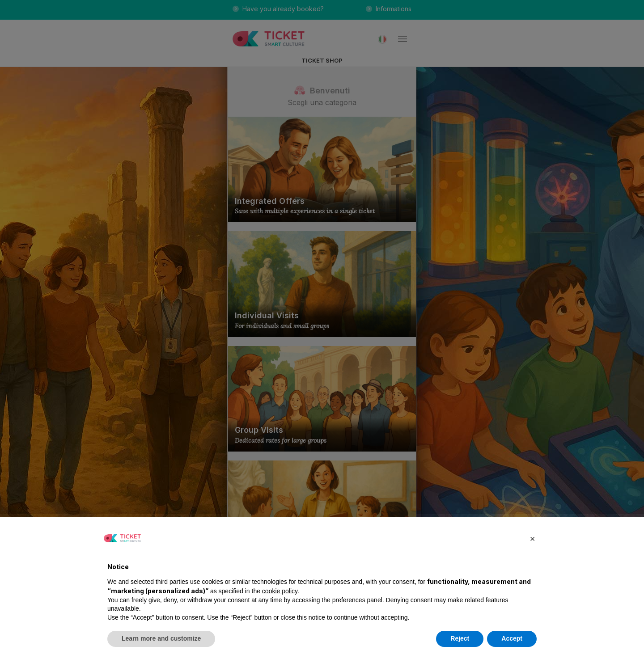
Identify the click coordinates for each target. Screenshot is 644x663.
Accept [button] (512, 638)
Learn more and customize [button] (161, 638)
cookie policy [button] (280, 591)
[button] (532, 538)
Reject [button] (460, 638)
